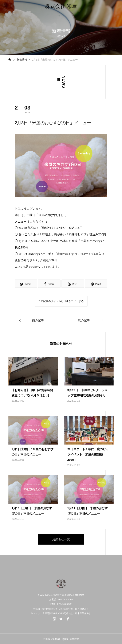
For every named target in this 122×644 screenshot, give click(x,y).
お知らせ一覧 (61, 539)
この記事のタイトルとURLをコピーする (61, 301)
